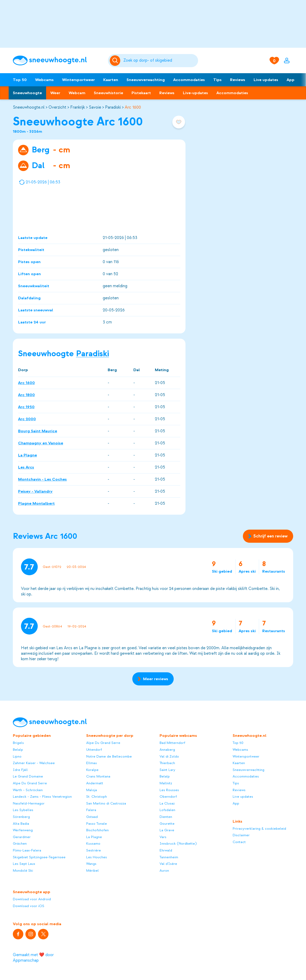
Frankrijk (78, 107)
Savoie (95, 107)
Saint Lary (167, 770)
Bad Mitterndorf (172, 743)
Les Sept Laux (24, 864)
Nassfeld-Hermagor (29, 803)
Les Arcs (26, 467)
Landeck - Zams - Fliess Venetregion (42, 797)
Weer (55, 93)
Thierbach (167, 763)
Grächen (20, 843)
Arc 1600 (133, 107)
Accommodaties (189, 80)
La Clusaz (167, 803)
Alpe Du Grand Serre (30, 783)
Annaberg (167, 750)
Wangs (91, 864)
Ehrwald (166, 850)
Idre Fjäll (20, 770)
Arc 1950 (26, 407)
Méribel (92, 870)
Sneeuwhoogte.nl (29, 107)
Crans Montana (98, 776)
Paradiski (113, 107)
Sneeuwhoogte (27, 93)
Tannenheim (169, 857)
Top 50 (20, 80)
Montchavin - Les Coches (42, 479)
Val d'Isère (168, 864)
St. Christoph (97, 797)
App (291, 80)
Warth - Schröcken (28, 790)
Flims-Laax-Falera (27, 850)
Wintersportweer (78, 80)
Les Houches (97, 857)
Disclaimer (241, 835)
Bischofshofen (97, 830)
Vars (163, 837)
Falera (91, 810)
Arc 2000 (27, 419)
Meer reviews (153, 679)
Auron (164, 870)
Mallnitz (166, 783)
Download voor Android (32, 899)
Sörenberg (21, 817)
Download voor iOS (29, 906)
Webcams (44, 80)
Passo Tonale (97, 824)
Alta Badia (21, 824)
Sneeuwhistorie (108, 93)
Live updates (266, 80)
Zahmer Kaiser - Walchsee (34, 763)
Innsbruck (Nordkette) (178, 843)
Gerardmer (22, 837)
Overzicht (57, 107)
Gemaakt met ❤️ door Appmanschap (33, 958)
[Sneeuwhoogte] (58, 61)
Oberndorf (168, 797)
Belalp (18, 750)
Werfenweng (23, 830)
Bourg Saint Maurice (38, 431)
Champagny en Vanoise (41, 443)
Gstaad (92, 817)
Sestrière (94, 850)
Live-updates (195, 93)
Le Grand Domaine (28, 776)
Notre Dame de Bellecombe (109, 756)
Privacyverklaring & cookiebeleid (259, 829)
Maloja (92, 790)
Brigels (18, 743)
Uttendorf (94, 750)
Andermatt (95, 783)
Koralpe (92, 770)
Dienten (166, 817)
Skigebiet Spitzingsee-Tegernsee (39, 857)
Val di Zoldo (169, 756)
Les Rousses (169, 790)
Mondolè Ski (23, 870)
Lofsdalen (167, 810)
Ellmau (92, 763)
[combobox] (160, 61)
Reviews (238, 80)
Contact (239, 842)
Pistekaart (141, 93)
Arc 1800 (26, 395)
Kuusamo (93, 843)
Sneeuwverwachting (146, 80)
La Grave (167, 830)
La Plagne (28, 455)
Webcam (77, 93)
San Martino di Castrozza (106, 803)
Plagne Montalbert (36, 503)
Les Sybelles (23, 810)
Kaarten (111, 80)
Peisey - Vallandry (35, 491)
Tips (217, 80)
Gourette (167, 824)
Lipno (17, 756)
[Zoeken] (160, 61)
